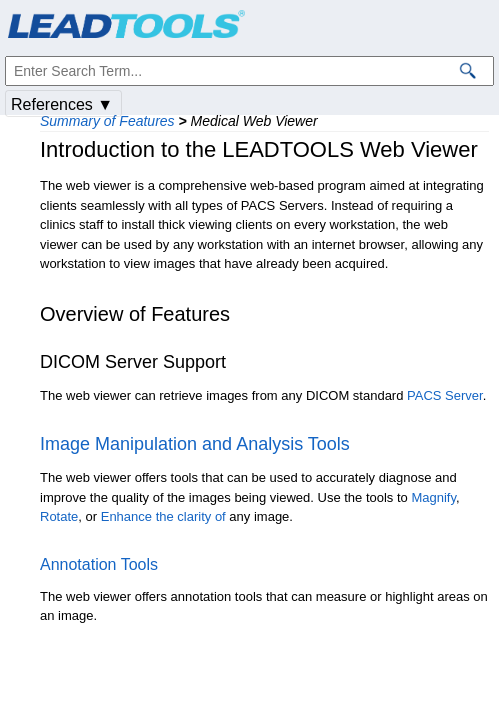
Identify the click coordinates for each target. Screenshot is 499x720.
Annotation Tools (99, 564)
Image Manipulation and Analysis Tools (195, 444)
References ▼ (62, 104)
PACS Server (445, 395)
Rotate (59, 516)
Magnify (433, 497)
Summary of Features (107, 121)
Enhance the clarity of (163, 516)
